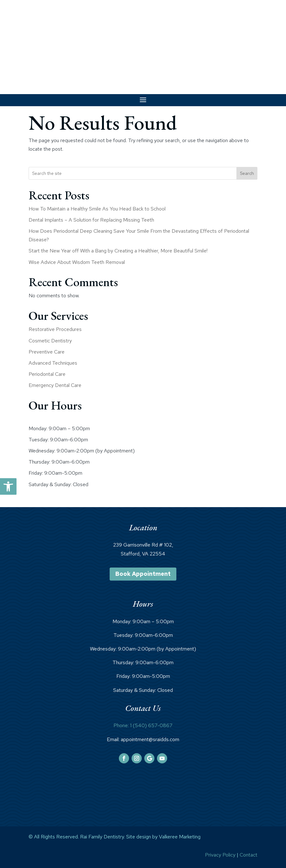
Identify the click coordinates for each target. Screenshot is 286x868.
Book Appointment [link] (143, 574)
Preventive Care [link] (47, 352)
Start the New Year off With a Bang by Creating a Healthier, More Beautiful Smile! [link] (118, 251)
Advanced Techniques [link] (53, 363)
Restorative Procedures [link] (55, 329)
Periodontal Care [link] (47, 374)
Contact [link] (249, 855)
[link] (8, 486)
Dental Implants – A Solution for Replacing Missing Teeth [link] (91, 220)
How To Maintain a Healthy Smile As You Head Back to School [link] (97, 209)
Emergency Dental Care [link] (55, 385)
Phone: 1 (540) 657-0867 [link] (143, 725)
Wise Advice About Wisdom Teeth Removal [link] (77, 262)
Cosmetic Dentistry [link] (50, 341)
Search (247, 173)
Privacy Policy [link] (220, 855)
